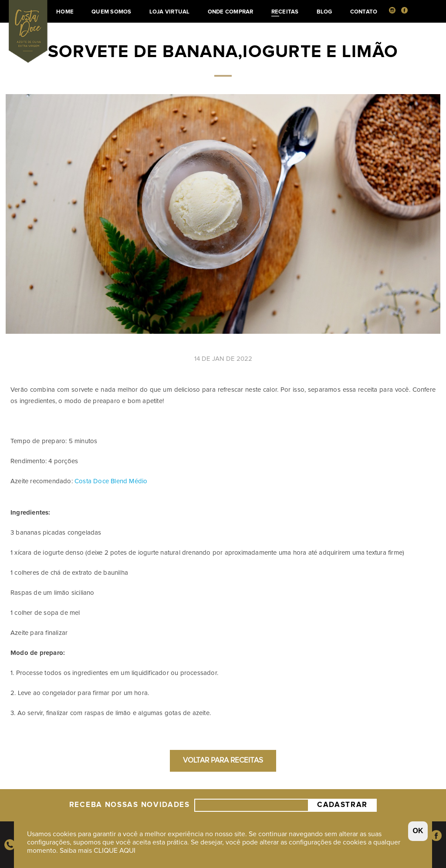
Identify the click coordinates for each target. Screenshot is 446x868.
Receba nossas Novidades (130, 805)
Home (65, 12)
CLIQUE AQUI (115, 851)
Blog (324, 12)
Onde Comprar (231, 12)
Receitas (285, 13)
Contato (364, 12)
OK (418, 831)
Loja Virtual (170, 12)
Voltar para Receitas (223, 761)
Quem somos (111, 12)
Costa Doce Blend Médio (112, 481)
